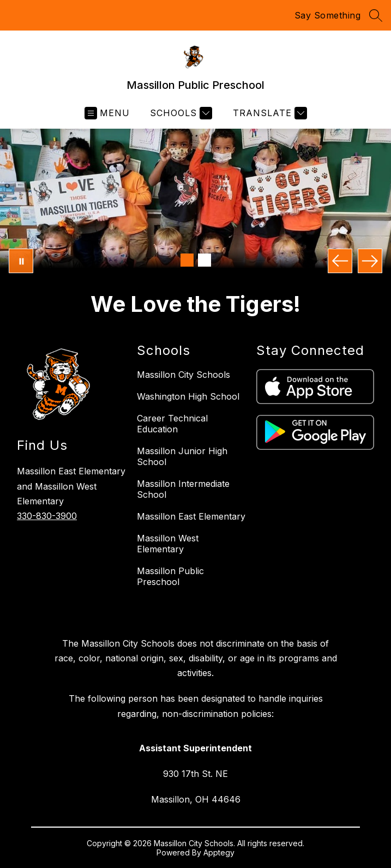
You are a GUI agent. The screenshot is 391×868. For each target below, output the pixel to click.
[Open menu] (107, 113)
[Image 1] (187, 260)
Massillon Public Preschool (170, 576)
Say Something (328, 15)
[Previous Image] (340, 261)
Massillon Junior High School (182, 456)
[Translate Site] (269, 113)
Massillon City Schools (184, 375)
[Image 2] (204, 260)
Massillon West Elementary (168, 544)
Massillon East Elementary (191, 516)
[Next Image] (370, 261)
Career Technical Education (172, 424)
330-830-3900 (47, 516)
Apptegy (219, 852)
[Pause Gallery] (21, 261)
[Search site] (376, 15)
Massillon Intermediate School (183, 489)
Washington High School (188, 396)
